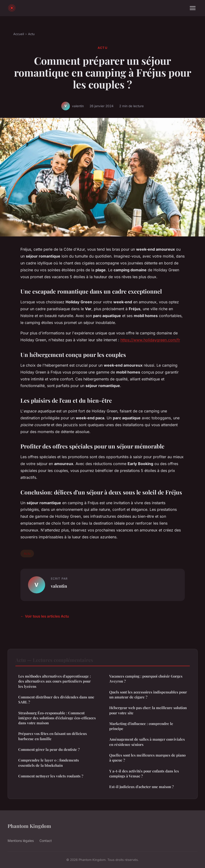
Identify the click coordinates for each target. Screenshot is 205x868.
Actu (31, 34)
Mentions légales (21, 841)
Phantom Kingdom (29, 826)
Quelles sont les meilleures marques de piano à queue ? (147, 758)
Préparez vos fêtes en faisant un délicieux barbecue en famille (53, 736)
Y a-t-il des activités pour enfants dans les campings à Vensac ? (144, 773)
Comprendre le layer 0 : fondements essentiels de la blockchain (49, 763)
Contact (46, 841)
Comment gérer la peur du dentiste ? (49, 749)
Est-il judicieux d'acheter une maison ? (141, 787)
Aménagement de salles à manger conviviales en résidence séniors (147, 742)
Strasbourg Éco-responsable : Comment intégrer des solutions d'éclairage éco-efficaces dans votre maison (57, 718)
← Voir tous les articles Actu (45, 616)
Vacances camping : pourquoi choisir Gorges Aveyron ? (146, 679)
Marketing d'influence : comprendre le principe (141, 726)
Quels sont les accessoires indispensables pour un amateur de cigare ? (148, 695)
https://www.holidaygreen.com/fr (150, 340)
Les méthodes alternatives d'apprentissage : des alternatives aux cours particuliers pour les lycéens (55, 681)
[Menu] (193, 8)
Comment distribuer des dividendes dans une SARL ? (56, 699)
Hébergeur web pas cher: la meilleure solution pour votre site (148, 710)
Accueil (19, 34)
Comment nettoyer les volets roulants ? (51, 776)
